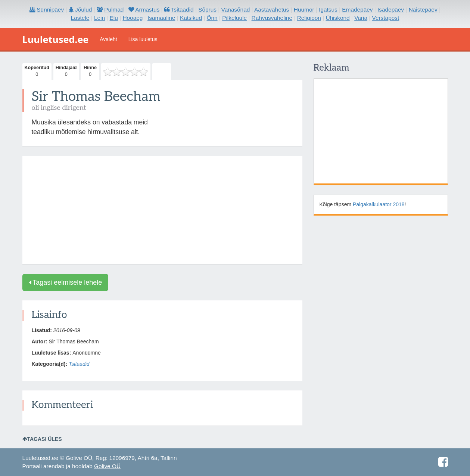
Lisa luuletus (143, 39)
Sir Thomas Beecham (96, 97)
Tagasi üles (42, 439)
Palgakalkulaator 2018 (379, 204)
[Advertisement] (162, 210)
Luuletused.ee (56, 39)
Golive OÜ (107, 466)
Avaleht (108, 39)
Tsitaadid (79, 364)
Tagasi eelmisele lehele (66, 282)
